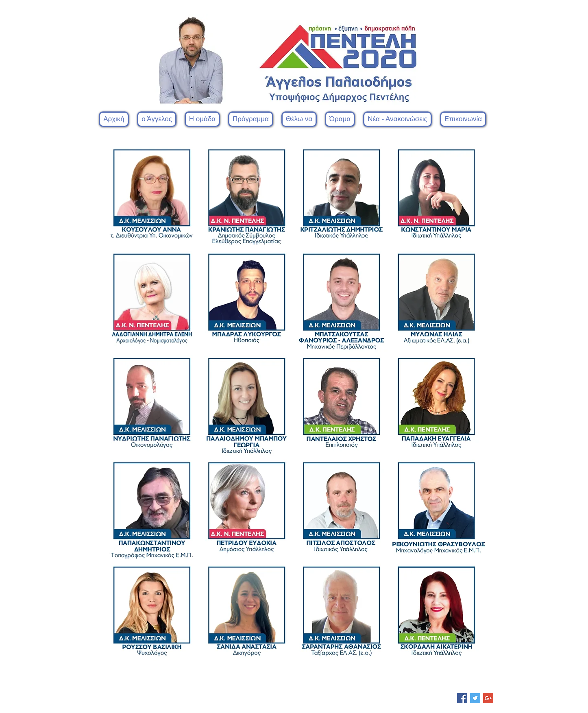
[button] (202, 119)
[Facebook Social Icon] (462, 698)
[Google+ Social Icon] (488, 698)
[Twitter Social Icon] (475, 698)
